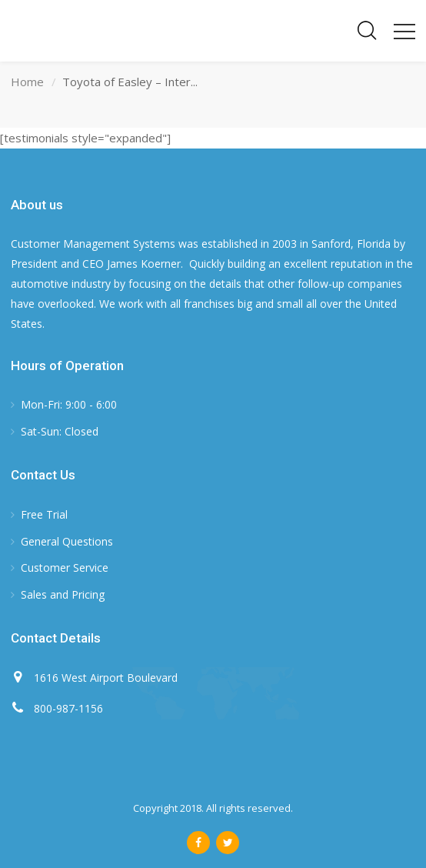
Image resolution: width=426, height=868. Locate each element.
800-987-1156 (68, 708)
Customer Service (65, 568)
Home (27, 82)
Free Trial (44, 514)
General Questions (67, 541)
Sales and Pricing (63, 594)
